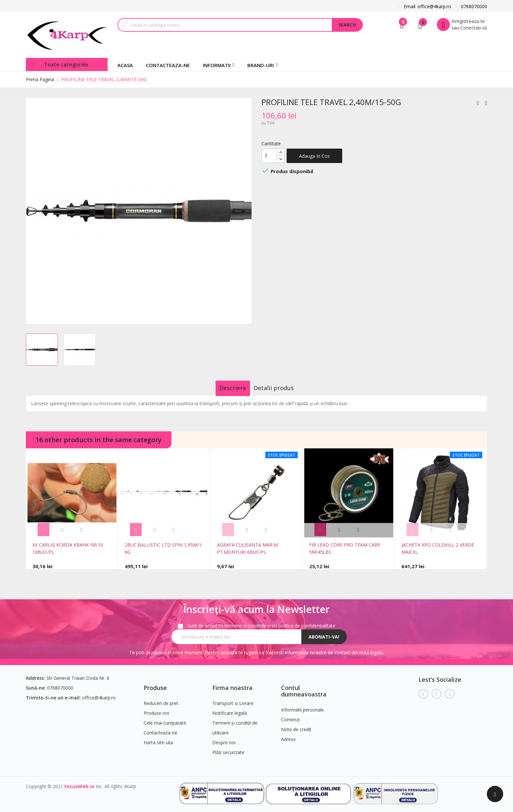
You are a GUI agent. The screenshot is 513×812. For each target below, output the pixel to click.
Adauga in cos (314, 156)
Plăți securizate (228, 749)
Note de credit (296, 726)
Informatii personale (302, 706)
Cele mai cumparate (165, 719)
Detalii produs (280, 388)
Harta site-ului (158, 739)
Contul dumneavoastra (304, 687)
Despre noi (224, 739)
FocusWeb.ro (80, 783)
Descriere (227, 388)
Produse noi (156, 709)
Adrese (288, 736)
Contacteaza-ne (160, 729)
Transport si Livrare (233, 700)
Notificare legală (230, 709)
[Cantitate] (269, 156)
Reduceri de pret (161, 700)
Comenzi (290, 716)
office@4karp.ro (99, 694)
